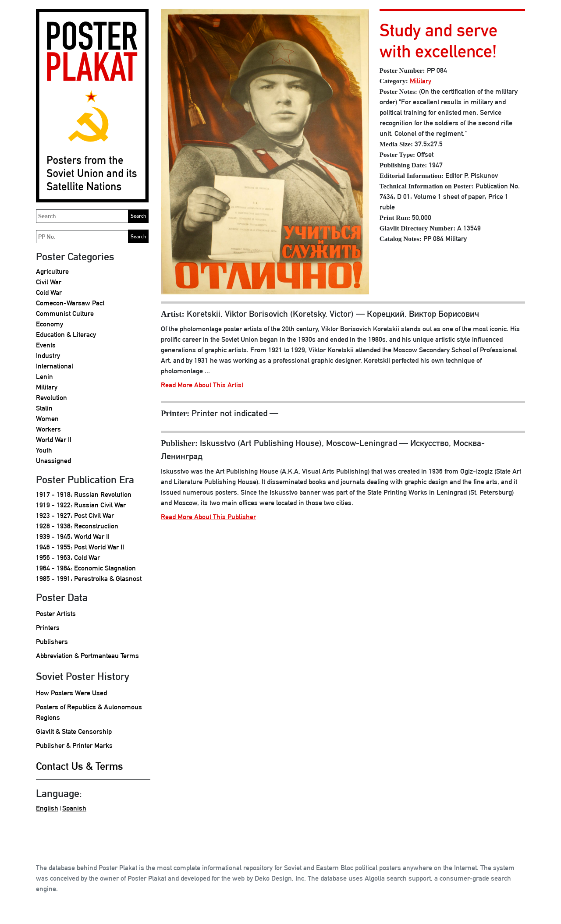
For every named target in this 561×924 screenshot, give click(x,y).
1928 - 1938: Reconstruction (77, 526)
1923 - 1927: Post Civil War (75, 515)
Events (46, 345)
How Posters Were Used (71, 693)
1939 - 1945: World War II (73, 536)
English (47, 808)
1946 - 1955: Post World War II (80, 547)
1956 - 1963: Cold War (68, 558)
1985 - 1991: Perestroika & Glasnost (89, 579)
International (55, 366)
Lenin (44, 377)
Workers (48, 429)
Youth (44, 450)
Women (47, 419)
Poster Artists (56, 614)
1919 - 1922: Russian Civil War (81, 505)
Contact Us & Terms (80, 766)
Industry (48, 356)
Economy (50, 324)
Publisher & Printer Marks (74, 745)
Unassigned (53, 461)
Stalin (44, 408)
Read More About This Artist (202, 385)
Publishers (52, 642)
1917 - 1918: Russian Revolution (84, 494)
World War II (54, 440)
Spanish (74, 808)
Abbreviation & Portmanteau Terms (87, 656)
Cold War (49, 292)
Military (47, 387)
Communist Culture (65, 313)
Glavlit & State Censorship (74, 731)
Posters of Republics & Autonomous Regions (89, 712)
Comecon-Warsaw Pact (70, 303)
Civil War (49, 282)
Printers (48, 628)
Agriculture (52, 271)
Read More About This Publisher (208, 517)
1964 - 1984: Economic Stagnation (86, 568)
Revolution (51, 398)
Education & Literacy (66, 335)
